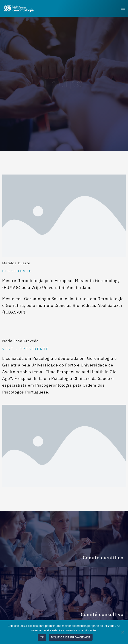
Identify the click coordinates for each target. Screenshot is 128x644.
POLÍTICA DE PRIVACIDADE (71, 637)
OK (42, 637)
